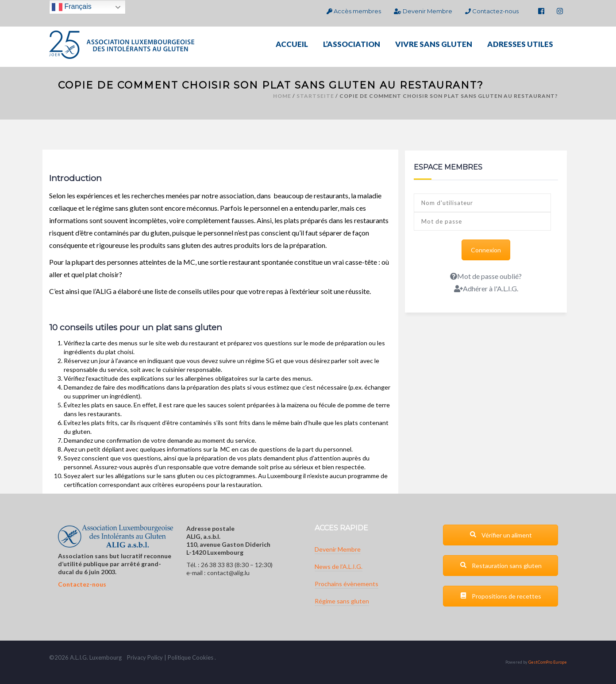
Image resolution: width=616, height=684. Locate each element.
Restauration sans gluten (501, 566)
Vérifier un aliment (501, 535)
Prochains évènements (346, 584)
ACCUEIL (292, 44)
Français (72, 7)
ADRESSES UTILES (520, 44)
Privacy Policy (145, 657)
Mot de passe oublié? (486, 276)
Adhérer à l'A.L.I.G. (486, 288)
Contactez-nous (492, 11)
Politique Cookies (191, 657)
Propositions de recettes (500, 596)
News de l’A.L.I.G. (339, 566)
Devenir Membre (423, 11)
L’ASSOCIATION (352, 44)
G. (85, 657)
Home (282, 96)
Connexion (486, 250)
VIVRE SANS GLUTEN (434, 44)
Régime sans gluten (342, 601)
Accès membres (354, 11)
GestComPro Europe (548, 662)
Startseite (315, 96)
